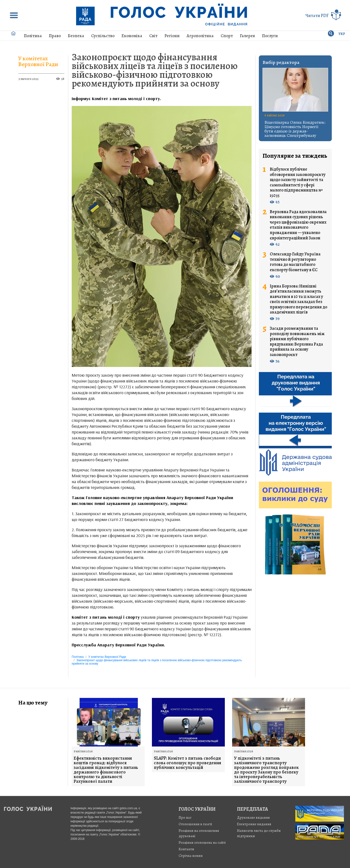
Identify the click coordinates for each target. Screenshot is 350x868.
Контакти (186, 849)
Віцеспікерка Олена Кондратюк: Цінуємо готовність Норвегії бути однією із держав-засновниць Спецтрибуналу (295, 129)
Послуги (270, 36)
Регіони (172, 36)
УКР (342, 34)
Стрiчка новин (191, 856)
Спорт (227, 36)
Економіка (132, 36)
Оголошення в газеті (195, 824)
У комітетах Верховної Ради (38, 61)
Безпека (76, 36)
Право (55, 36)
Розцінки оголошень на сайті (202, 842)
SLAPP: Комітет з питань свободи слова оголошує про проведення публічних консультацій (188, 763)
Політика (33, 36)
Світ (153, 36)
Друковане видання (253, 817)
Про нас (185, 817)
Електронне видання (254, 824)
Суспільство (103, 36)
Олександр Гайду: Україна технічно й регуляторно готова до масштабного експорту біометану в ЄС (295, 262)
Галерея (247, 36)
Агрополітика (200, 36)
